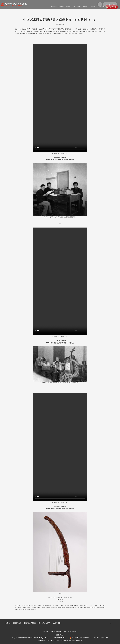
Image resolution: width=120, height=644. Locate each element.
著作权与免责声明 (56, 632)
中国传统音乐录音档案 (29, 623)
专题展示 (64, 4)
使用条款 (66, 632)
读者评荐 (72, 4)
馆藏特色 (39, 4)
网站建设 (97, 638)
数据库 (46, 4)
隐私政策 (46, 632)
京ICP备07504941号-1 (60, 638)
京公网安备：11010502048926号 (81, 638)
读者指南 (32, 4)
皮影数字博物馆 (57, 623)
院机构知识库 (55, 4)
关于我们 (79, 4)
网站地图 (74, 632)
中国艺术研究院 (17, 623)
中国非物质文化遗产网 (44, 623)
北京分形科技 (104, 638)
